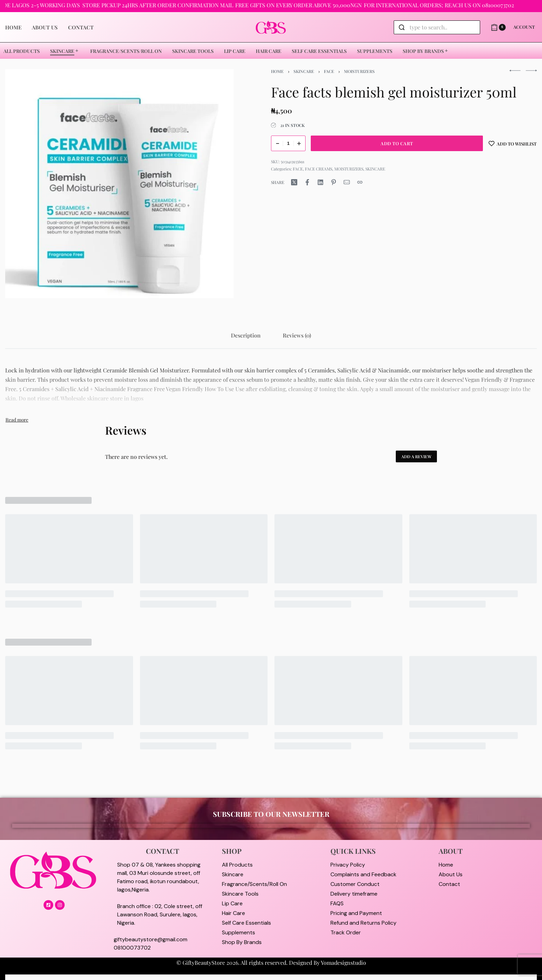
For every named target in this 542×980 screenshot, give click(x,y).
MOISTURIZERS (359, 71)
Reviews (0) (297, 335)
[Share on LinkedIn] (320, 182)
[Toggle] (17, 419)
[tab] (246, 335)
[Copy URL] (360, 182)
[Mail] (347, 182)
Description (246, 335)
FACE (329, 71)
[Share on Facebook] (307, 182)
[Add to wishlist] (513, 143)
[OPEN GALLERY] (119, 183)
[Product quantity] (288, 143)
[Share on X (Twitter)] (294, 182)
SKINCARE (304, 71)
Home (277, 71)
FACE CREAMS (319, 169)
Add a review (416, 456)
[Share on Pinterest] (334, 182)
